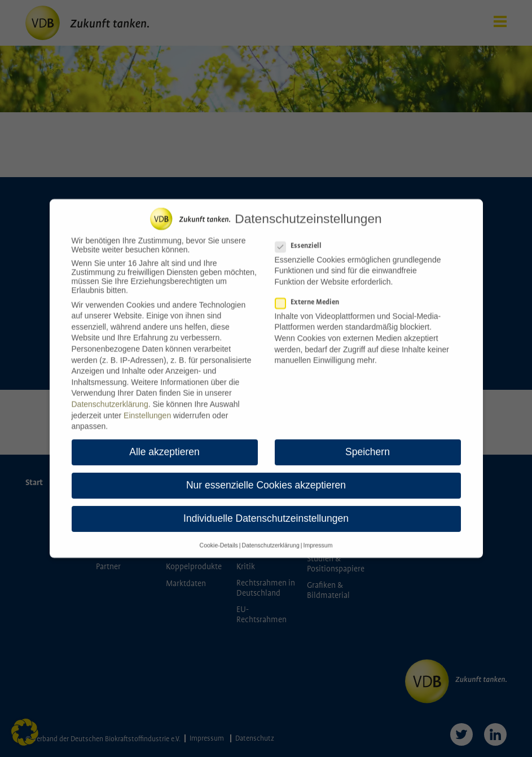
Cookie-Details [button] (219, 539)
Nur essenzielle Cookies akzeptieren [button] (266, 479)
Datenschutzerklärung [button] (271, 539)
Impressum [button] (318, 539)
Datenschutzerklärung (110, 398)
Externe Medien (311, 296)
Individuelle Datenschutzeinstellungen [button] (266, 513)
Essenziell (302, 239)
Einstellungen (147, 409)
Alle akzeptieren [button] (164, 446)
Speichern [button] (368, 446)
